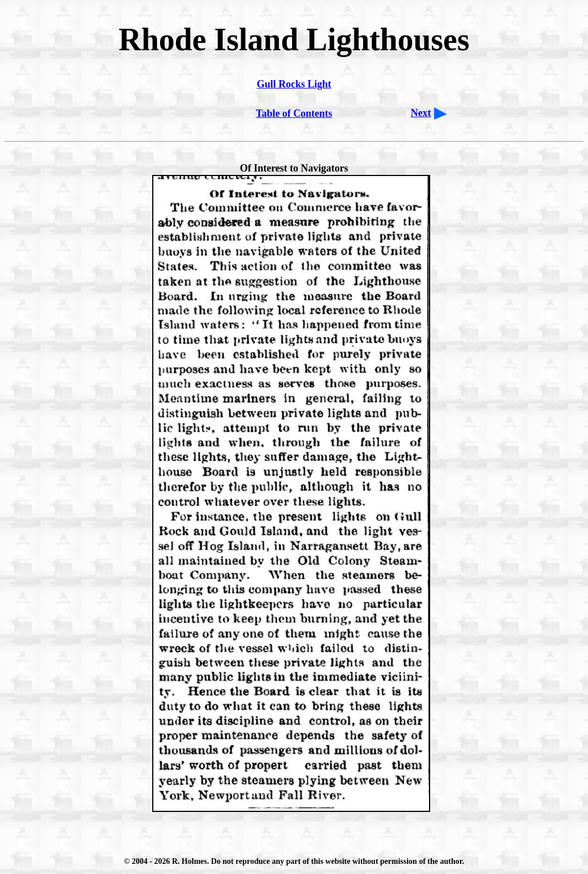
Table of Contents (294, 113)
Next (421, 113)
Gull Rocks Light (294, 84)
